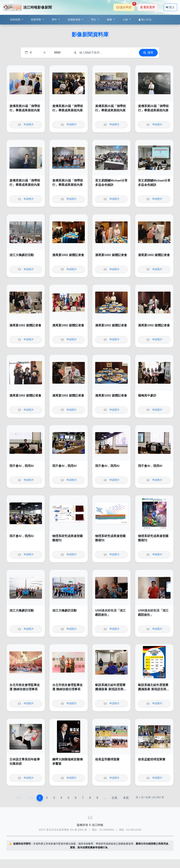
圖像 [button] (110, 20)
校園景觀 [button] (36, 20)
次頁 (114, 798)
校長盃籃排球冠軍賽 (152, 759)
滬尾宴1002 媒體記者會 (68, 255)
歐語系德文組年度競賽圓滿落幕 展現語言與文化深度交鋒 (111, 689)
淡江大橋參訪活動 (22, 255)
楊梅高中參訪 (147, 396)
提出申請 (125, 6)
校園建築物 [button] (74, 20)
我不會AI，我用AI (22, 466)
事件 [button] (55, 20)
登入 (170, 7)
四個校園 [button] (15, 20)
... (105, 798)
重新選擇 (148, 7)
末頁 (126, 798)
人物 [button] (126, 20)
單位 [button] (94, 20)
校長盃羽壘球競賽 (107, 759)
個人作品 (145, 20)
